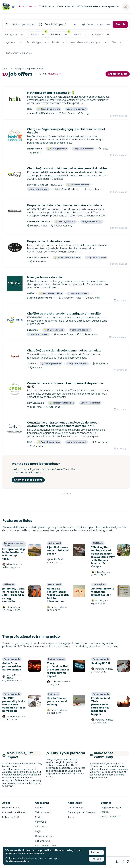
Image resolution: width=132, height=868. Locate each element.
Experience (101, 35)
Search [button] (120, 24)
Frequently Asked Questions (82, 812)
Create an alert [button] (118, 74)
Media (38, 817)
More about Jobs (11, 808)
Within (14, 35)
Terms (71, 817)
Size (117, 42)
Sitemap (105, 812)
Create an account (44, 836)
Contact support (76, 808)
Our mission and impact (14, 812)
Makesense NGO (11, 817)
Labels (59, 42)
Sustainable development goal (89, 42)
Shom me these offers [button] (28, 480)
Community (41, 822)
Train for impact (43, 812)
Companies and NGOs (72, 7)
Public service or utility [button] (67, 258)
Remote (80, 35)
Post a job (40, 827)
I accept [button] (96, 852)
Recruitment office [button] (51, 293)
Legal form (13, 42)
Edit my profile (42, 841)
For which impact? (61, 24)
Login (38, 831)
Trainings (47, 7)
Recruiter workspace (45, 846)
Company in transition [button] (62, 403)
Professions (60, 34)
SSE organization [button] (57, 149)
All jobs (39, 808)
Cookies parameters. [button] (17, 861)
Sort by (51, 74)
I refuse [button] (96, 859)
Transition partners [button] (49, 109)
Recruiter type (37, 42)
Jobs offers (27, 7)
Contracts (38, 34)
